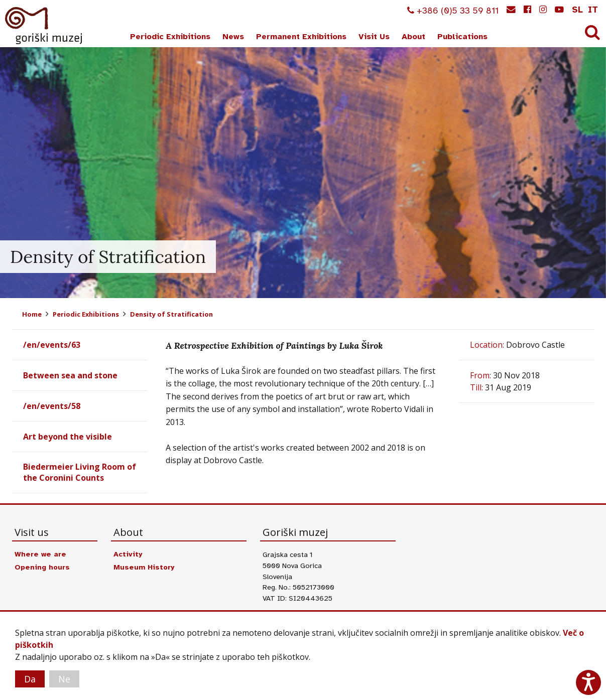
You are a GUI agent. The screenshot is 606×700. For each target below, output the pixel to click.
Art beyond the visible (68, 437)
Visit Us (374, 37)
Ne (64, 679)
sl (577, 10)
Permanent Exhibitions (301, 37)
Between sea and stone (70, 375)
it (593, 10)
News (233, 37)
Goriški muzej (44, 26)
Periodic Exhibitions (170, 37)
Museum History (144, 567)
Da (30, 679)
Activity (128, 554)
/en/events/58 (52, 406)
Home (32, 314)
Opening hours (42, 567)
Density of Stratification (171, 314)
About (413, 37)
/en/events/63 (52, 345)
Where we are (40, 554)
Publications (462, 37)
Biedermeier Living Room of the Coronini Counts (80, 472)
